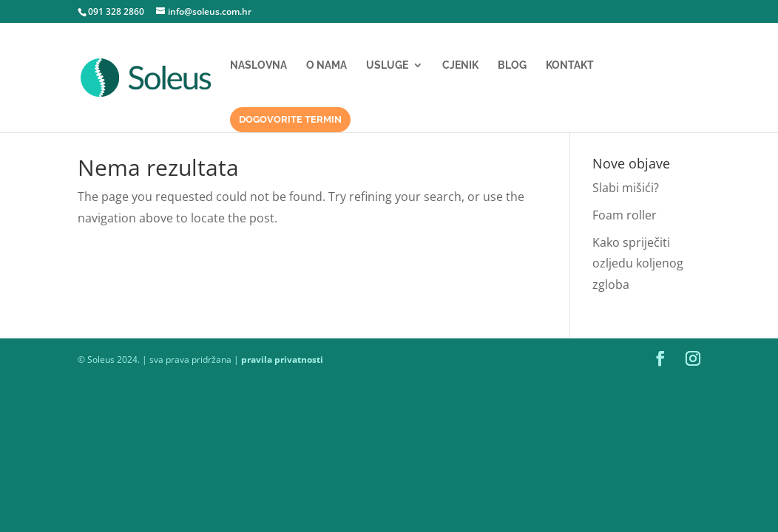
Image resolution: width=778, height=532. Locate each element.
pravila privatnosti (282, 359)
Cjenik (460, 65)
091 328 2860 (116, 11)
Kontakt (570, 65)
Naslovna (258, 65)
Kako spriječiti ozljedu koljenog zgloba (638, 264)
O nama (327, 65)
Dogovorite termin (290, 119)
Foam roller (625, 215)
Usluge (387, 65)
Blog (512, 65)
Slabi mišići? (626, 188)
